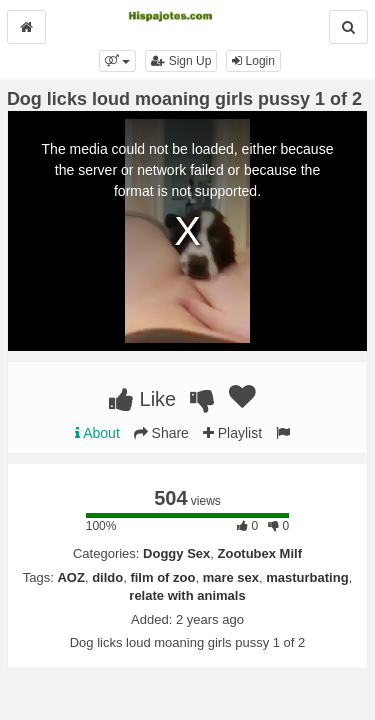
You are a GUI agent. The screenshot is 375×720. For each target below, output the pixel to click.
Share (161, 433)
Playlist (232, 433)
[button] (117, 61)
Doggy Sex (176, 553)
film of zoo (162, 577)
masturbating (307, 577)
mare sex (231, 577)
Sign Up (181, 61)
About (97, 433)
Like (142, 399)
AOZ (70, 577)
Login (253, 61)
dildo (107, 577)
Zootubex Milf (260, 553)
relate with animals (187, 595)
